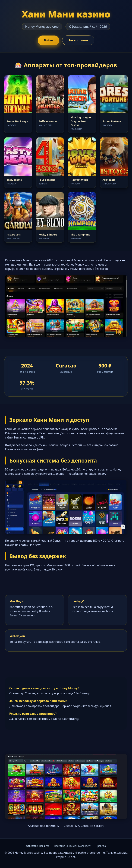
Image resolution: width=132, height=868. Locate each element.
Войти (48, 40)
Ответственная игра (38, 846)
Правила (101, 846)
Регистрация (78, 40)
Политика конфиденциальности (73, 846)
